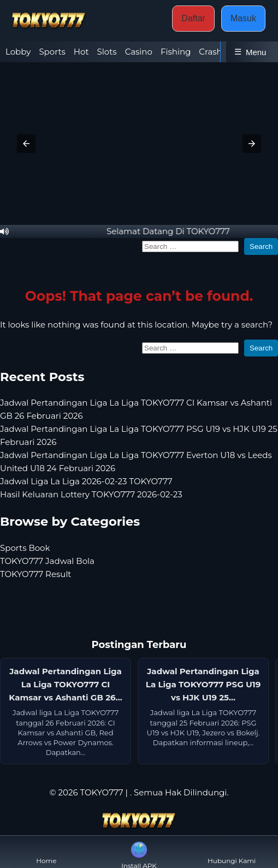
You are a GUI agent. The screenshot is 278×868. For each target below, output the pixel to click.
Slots (107, 52)
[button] (26, 144)
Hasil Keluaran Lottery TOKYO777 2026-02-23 (91, 494)
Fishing (176, 52)
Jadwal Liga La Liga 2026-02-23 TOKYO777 (86, 481)
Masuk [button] (243, 18)
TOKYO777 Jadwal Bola (47, 561)
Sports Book (25, 548)
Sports (52, 52)
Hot (81, 52)
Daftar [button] (193, 18)
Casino (139, 52)
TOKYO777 (101, 792)
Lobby (18, 52)
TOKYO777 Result (36, 574)
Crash (210, 52)
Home (46, 852)
